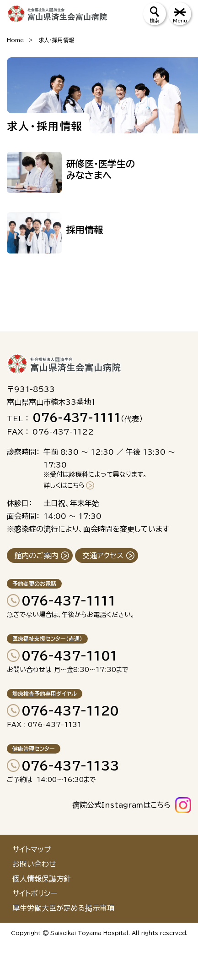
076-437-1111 (69, 600)
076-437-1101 (70, 655)
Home (15, 40)
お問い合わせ (34, 864)
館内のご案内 (36, 556)
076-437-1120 (70, 710)
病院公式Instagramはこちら (121, 805)
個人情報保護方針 (42, 879)
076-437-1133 (70, 765)
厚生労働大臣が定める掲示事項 (63, 908)
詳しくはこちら (64, 485)
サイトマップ (32, 849)
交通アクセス (103, 556)
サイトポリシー (35, 893)
